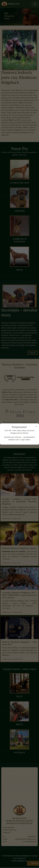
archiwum (18, 437)
